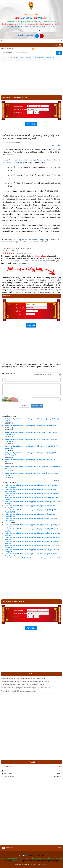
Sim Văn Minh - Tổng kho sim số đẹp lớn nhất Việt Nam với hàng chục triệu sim (26, 681)
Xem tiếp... (58, 481)
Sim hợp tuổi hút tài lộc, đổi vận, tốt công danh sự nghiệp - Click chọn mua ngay (26, 688)
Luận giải (31, 325)
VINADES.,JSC (43, 864)
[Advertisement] (31, 79)
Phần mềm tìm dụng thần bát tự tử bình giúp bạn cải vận (19, 691)
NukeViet (26, 864)
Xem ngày (31, 124)
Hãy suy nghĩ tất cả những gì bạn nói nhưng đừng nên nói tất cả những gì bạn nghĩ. (32, 58)
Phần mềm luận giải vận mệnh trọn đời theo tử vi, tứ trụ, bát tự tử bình (23, 685)
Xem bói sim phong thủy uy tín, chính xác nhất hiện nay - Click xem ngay (24, 678)
